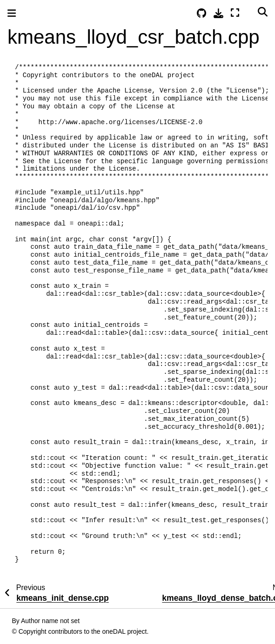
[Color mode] (248, 12)
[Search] (263, 12)
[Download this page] (218, 13)
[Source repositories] (201, 13)
